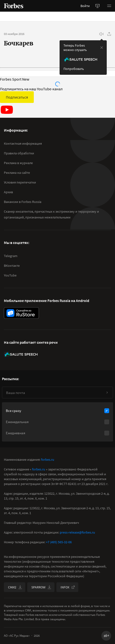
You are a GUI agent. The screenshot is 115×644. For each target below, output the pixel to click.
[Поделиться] (109, 34)
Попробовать (74, 69)
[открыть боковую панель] (97, 6)
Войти (85, 6)
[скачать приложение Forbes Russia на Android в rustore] (21, 313)
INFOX (68, 587)
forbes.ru (48, 460)
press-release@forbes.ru (77, 532)
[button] (109, 6)
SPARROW (41, 587)
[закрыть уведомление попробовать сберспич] (102, 48)
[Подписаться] (107, 393)
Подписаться (17, 97)
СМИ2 (15, 587)
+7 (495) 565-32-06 (59, 542)
